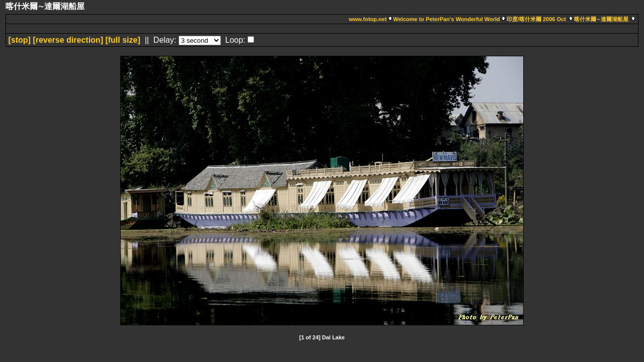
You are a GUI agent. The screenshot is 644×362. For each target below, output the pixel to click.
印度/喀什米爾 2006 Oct (537, 19)
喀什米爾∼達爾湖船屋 (601, 19)
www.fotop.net (368, 19)
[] (19, 40)
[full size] (123, 40)
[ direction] (68, 40)
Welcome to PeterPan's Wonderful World (447, 19)
